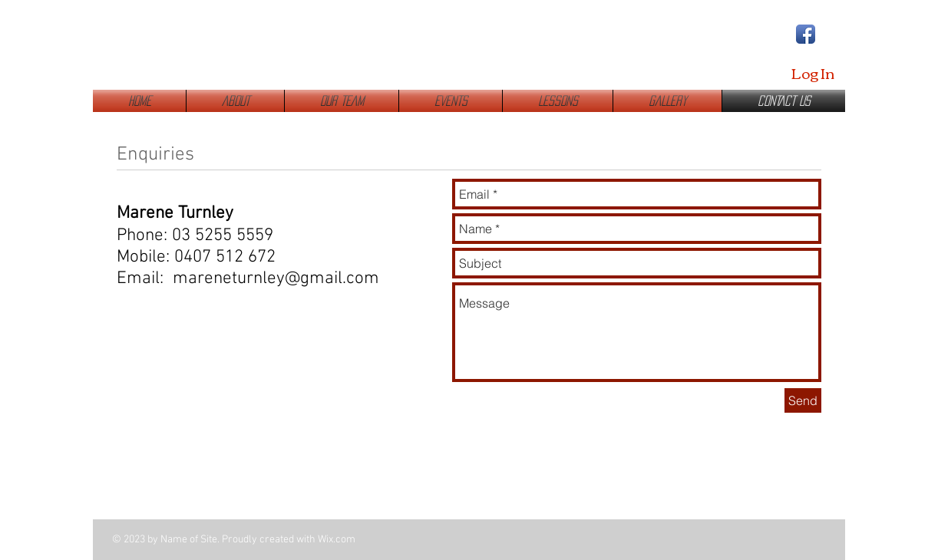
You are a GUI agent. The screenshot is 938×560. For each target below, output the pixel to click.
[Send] (803, 400)
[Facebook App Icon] (806, 34)
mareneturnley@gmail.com (276, 278)
